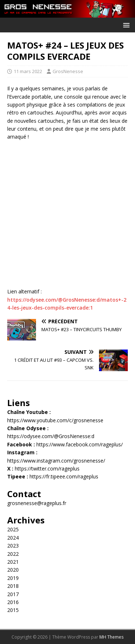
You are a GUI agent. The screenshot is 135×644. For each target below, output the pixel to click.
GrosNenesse (68, 71)
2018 (13, 586)
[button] (125, 25)
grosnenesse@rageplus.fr (37, 503)
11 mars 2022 (28, 71)
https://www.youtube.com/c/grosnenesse (55, 420)
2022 (13, 554)
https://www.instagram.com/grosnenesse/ (56, 461)
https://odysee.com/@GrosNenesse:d (51, 436)
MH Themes (111, 637)
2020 (13, 570)
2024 (13, 538)
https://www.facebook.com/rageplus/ (80, 444)
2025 (13, 529)
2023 (13, 546)
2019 (13, 578)
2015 (13, 610)
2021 (13, 562)
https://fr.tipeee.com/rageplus (64, 476)
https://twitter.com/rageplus (47, 469)
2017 (13, 594)
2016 (13, 602)
